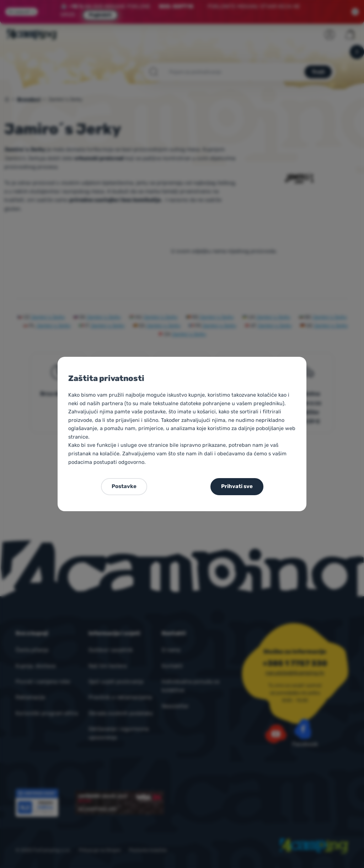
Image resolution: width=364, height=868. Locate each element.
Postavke (124, 486)
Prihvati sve (237, 486)
